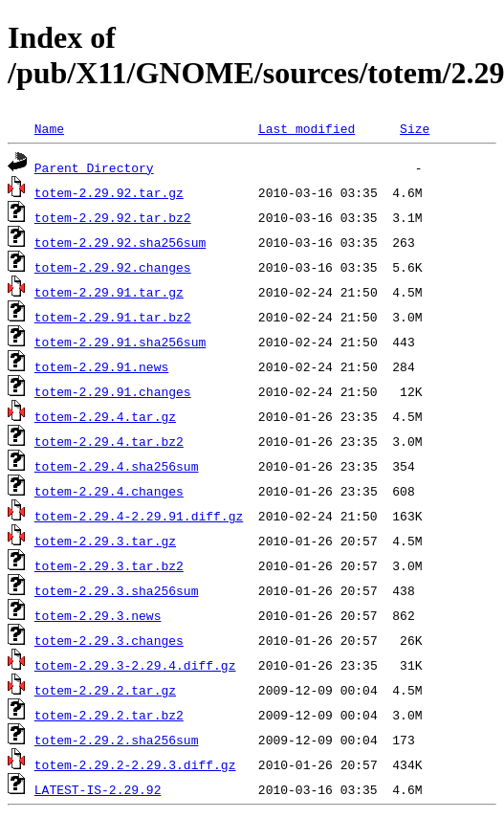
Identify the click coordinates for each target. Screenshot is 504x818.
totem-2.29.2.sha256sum (117, 740)
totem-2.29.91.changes (113, 391)
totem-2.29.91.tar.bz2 (113, 317)
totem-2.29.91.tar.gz (109, 292)
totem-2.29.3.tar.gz (105, 541)
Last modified (307, 128)
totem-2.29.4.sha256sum (117, 466)
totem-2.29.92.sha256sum (120, 242)
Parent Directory (94, 167)
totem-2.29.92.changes (113, 267)
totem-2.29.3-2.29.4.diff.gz (135, 665)
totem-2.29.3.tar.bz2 (109, 565)
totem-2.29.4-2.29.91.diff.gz (139, 516)
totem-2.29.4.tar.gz (105, 416)
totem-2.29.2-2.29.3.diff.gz (135, 764)
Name (49, 128)
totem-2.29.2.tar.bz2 (109, 715)
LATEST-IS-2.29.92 (98, 789)
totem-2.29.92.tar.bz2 (113, 217)
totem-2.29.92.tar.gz (109, 192)
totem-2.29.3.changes (109, 640)
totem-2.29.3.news (98, 615)
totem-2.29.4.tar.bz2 (109, 441)
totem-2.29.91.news (101, 366)
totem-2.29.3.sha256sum (117, 590)
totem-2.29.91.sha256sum (120, 342)
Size (415, 128)
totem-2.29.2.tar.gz (105, 690)
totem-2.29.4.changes (109, 491)
